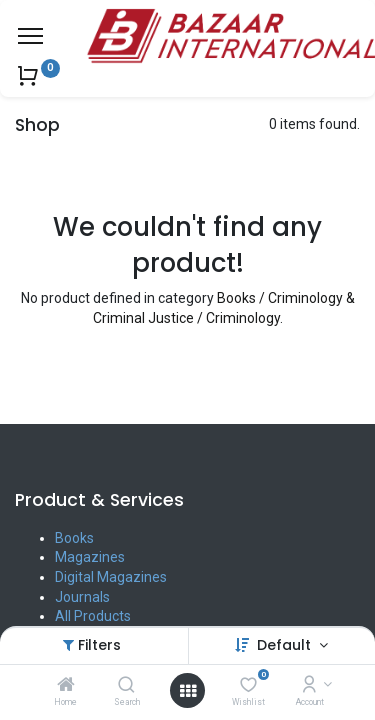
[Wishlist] (248, 686)
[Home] (66, 686)
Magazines (90, 557)
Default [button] (286, 645)
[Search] (126, 686)
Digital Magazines (111, 577)
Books (74, 538)
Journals (82, 597)
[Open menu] (188, 691)
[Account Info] (309, 686)
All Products (93, 616)
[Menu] (30, 36)
